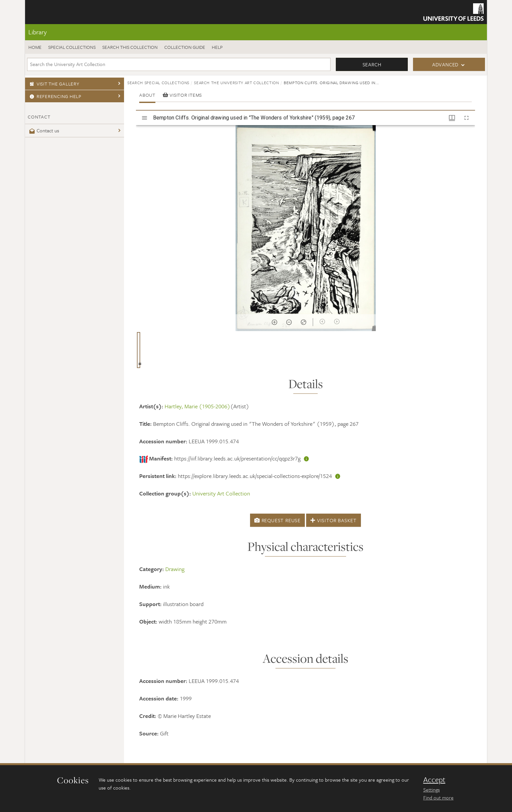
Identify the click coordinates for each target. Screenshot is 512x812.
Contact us (43, 130)
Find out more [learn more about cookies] (438, 797)
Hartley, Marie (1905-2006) (197, 406)
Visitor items (182, 95)
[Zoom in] (274, 322)
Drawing (175, 569)
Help (217, 47)
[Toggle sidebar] (144, 118)
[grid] (305, 353)
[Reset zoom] (304, 322)
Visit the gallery (54, 84)
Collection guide (185, 47)
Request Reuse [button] (277, 520)
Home (35, 47)
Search (372, 64)
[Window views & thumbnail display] (452, 118)
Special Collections (72, 47)
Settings (432, 790)
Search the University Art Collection (236, 83)
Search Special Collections (158, 83)
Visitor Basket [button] (334, 520)
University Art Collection (221, 493)
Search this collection (130, 47)
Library (37, 32)
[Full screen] (466, 118)
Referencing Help (55, 96)
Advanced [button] (445, 64)
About (147, 95)
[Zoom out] (289, 322)
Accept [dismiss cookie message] (434, 780)
